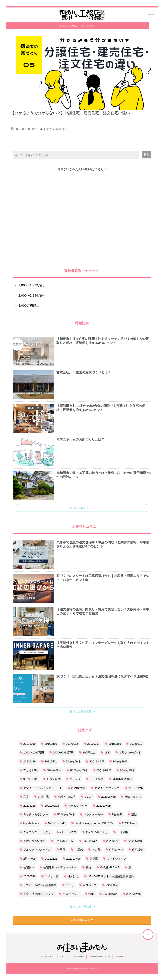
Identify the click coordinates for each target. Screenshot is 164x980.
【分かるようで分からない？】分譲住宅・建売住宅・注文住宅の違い (70, 113)
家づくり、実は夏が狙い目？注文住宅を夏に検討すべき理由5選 (102, 676)
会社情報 (119, 957)
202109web (50, 806)
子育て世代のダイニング (37, 894)
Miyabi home (29, 823)
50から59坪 (72, 761)
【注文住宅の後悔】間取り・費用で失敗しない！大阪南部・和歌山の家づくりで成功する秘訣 (103, 611)
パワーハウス (67, 832)
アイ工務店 (95, 779)
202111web (128, 823)
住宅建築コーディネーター (58, 867)
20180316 (113, 744)
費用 (87, 867)
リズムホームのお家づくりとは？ (80, 439)
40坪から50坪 (65, 797)
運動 (132, 814)
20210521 (49, 761)
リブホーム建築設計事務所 (38, 885)
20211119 (28, 806)
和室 (24, 797)
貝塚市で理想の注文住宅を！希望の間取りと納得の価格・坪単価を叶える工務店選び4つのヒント (103, 544)
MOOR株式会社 (121, 779)
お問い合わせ (79, 957)
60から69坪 (52, 770)
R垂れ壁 (115, 814)
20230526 (28, 876)
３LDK (86, 797)
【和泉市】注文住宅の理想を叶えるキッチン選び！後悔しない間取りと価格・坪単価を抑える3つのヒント (103, 341)
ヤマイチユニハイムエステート (41, 788)
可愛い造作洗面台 (33, 841)
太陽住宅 (42, 797)
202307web (108, 894)
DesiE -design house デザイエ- (92, 823)
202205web (88, 841)
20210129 (28, 761)
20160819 (49, 744)
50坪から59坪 (64, 814)
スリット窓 (50, 876)
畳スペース (88, 885)
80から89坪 (102, 770)
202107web (134, 788)
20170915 (70, 744)
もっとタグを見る (81, 906)
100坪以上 (87, 753)
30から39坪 (119, 761)
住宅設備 (136, 850)
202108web (107, 797)
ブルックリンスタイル (35, 850)
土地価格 (121, 832)
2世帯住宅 (110, 885)
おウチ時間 (52, 779)
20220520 (111, 841)
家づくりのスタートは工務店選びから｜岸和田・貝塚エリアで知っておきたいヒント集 (103, 578)
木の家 (94, 850)
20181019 (28, 744)
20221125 (49, 859)
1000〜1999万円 (32, 753)
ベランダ (73, 779)
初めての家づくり (95, 832)
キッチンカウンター (34, 814)
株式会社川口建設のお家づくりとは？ (84, 372)
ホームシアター (76, 806)
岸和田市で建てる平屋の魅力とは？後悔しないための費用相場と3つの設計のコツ (104, 475)
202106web (77, 788)
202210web (72, 859)
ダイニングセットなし (35, 832)
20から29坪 (126, 770)
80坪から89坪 (77, 770)
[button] (151, 13)
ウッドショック (115, 859)
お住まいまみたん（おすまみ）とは (55, 957)
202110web (102, 806)
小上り (68, 885)
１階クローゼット (128, 753)
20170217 (92, 744)
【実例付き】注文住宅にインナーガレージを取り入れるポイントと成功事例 (103, 645)
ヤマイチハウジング (105, 788)
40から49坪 (95, 761)
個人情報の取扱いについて (100, 957)
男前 (61, 850)
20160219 (134, 744)
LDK (105, 753)
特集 (89, 894)
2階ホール (28, 859)
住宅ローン (114, 850)
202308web (132, 894)
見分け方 (71, 876)
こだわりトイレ (62, 841)
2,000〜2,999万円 (31, 295)
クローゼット (69, 894)
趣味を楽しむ (131, 797)
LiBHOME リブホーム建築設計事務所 (109, 876)
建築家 (92, 859)
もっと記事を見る (81, 508)
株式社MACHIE (108, 867)
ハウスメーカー (92, 814)
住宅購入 (27, 867)
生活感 (77, 850)
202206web (133, 841)
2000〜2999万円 (62, 753)
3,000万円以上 (29, 305)
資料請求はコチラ (82, 920)
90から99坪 (29, 779)
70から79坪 (29, 770)
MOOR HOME (55, 823)
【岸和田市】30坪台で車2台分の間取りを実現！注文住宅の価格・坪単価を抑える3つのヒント (101, 408)
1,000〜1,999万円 (31, 285)
